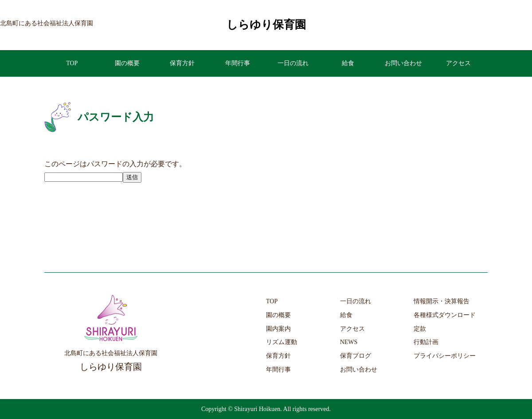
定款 (420, 329)
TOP (72, 63)
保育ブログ (356, 356)
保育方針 (182, 63)
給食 (348, 63)
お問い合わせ (403, 63)
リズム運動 (282, 342)
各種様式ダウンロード (445, 315)
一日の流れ (293, 63)
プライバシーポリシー (445, 356)
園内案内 (278, 329)
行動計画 (426, 342)
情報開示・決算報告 (442, 301)
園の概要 (127, 63)
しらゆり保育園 (266, 25)
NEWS (349, 342)
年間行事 (238, 63)
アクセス (458, 63)
